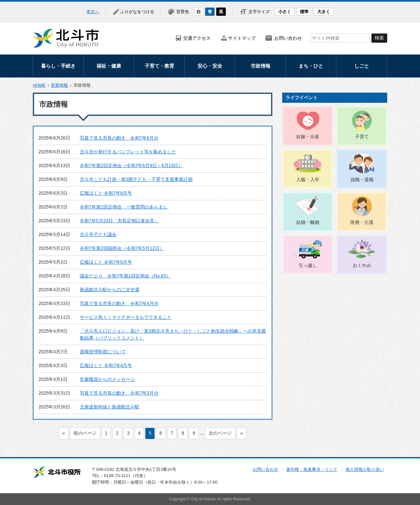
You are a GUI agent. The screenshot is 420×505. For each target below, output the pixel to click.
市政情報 (261, 66)
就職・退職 (362, 180)
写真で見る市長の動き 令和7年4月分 (119, 303)
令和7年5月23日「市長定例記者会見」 (119, 221)
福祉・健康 (109, 66)
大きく (324, 12)
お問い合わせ (288, 38)
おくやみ (362, 265)
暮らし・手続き (58, 66)
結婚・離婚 (308, 222)
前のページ (85, 433)
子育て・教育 (159, 66)
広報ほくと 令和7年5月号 (106, 262)
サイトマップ (242, 38)
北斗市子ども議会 (98, 234)
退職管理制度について (103, 352)
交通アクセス (197, 38)
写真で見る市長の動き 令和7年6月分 (119, 138)
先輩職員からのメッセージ (107, 379)
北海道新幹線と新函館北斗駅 (110, 407)
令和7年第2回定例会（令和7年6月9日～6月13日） (131, 165)
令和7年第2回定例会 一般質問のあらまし (124, 207)
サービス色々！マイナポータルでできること (126, 317)
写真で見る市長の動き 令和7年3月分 (119, 393)
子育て (362, 137)
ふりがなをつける (137, 12)
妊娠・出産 (308, 137)
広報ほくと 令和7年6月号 (106, 193)
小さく (285, 12)
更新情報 (59, 85)
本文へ (93, 12)
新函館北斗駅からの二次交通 (110, 290)
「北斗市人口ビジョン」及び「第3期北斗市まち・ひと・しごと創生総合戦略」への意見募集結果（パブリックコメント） (173, 334)
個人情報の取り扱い (365, 469)
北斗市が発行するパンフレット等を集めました (128, 152)
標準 (304, 12)
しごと (362, 66)
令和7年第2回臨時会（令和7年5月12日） (122, 248)
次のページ (220, 433)
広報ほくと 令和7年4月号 (106, 365)
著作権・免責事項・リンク (312, 469)
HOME (39, 85)
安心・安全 (210, 66)
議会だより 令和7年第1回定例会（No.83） (125, 276)
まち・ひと (311, 66)
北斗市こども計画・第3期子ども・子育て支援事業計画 (136, 179)
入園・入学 (308, 180)
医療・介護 (362, 222)
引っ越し (308, 265)
